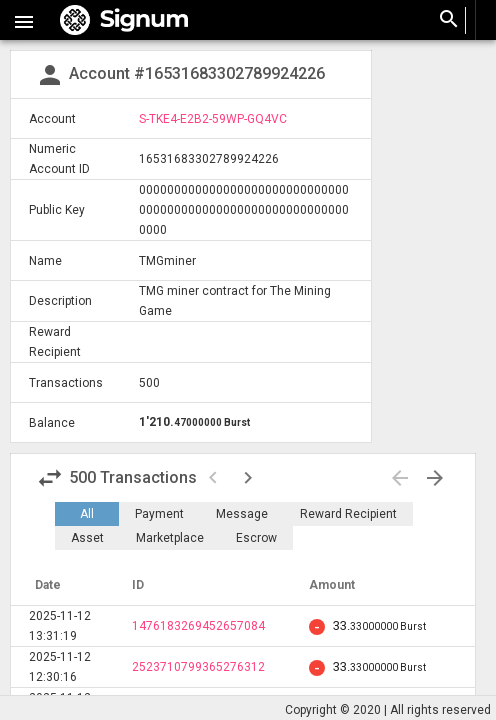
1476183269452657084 (198, 626)
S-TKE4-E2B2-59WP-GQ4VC (213, 119)
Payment (159, 514)
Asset (87, 538)
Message (242, 514)
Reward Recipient (348, 514)
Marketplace (170, 538)
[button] (24, 20)
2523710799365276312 (198, 667)
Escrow (256, 538)
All (87, 514)
